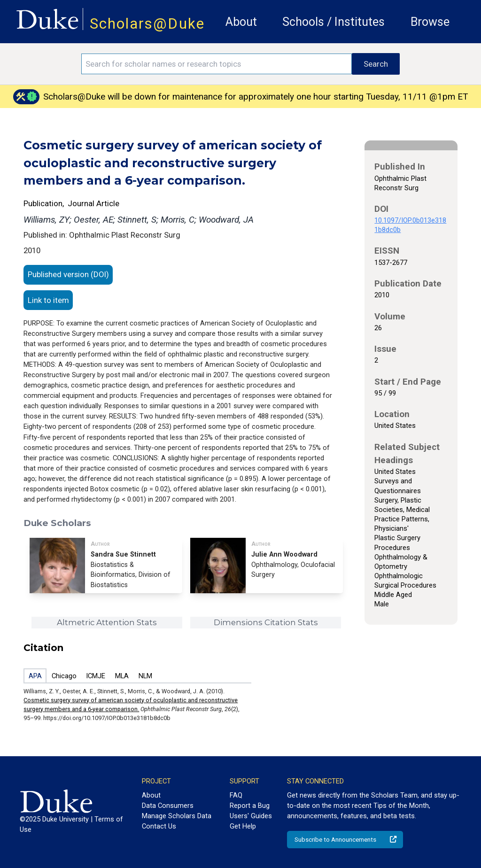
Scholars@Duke (147, 24)
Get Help (243, 826)
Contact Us (159, 826)
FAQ (236, 795)
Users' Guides (251, 816)
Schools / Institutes (334, 22)
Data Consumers (168, 806)
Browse (430, 22)
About (241, 22)
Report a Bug (250, 806)
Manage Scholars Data (177, 816)
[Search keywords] (217, 64)
